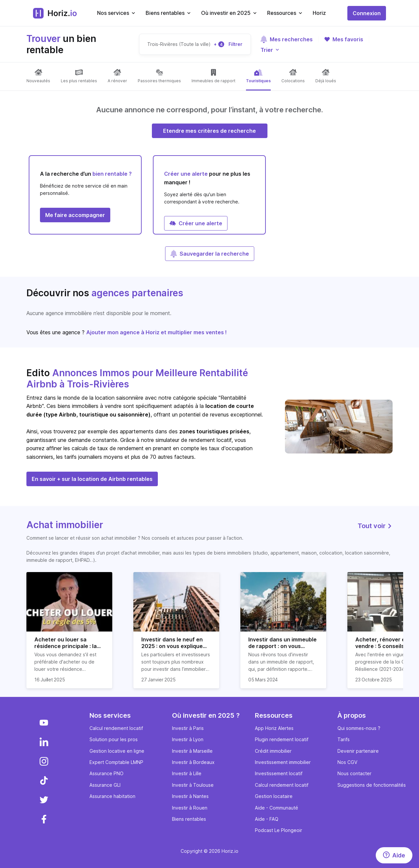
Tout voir (375, 526)
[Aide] (394, 855)
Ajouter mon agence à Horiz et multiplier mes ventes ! (157, 332)
